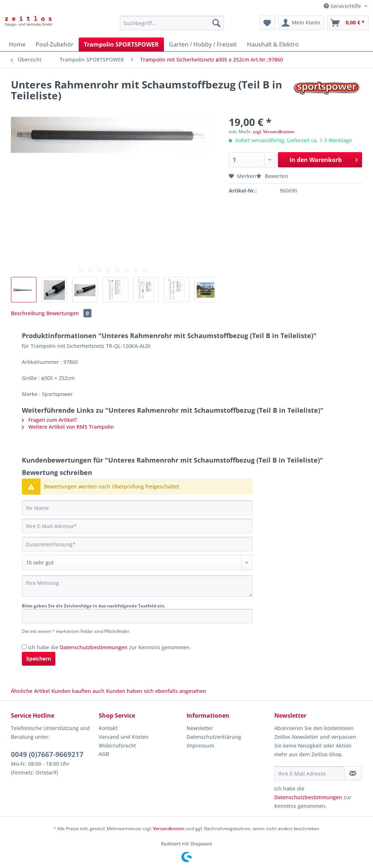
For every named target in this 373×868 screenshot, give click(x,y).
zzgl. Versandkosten (274, 132)
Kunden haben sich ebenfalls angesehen (156, 691)
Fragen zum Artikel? (49, 420)
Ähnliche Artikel (30, 691)
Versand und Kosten (124, 737)
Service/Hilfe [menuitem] (343, 6)
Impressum (200, 746)
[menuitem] (172, 26)
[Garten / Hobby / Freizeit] (203, 44)
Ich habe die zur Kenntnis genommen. (109, 647)
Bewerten (272, 176)
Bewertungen (69, 313)
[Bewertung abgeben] (137, 563)
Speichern (39, 659)
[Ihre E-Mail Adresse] (309, 773)
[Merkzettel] (267, 23)
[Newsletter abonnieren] (353, 773)
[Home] (17, 44)
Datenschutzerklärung (214, 737)
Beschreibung (28, 313)
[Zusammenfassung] (137, 544)
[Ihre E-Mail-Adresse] (137, 526)
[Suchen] (216, 23)
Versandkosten (169, 829)
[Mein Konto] (301, 23)
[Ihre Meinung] (137, 586)
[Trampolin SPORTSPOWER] (121, 44)
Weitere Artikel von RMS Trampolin (68, 427)
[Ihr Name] (137, 508)
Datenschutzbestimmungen (94, 647)
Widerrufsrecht (117, 746)
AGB (104, 754)
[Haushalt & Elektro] (273, 44)
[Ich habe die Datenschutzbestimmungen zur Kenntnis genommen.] (24, 647)
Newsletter (200, 728)
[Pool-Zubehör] (55, 44)
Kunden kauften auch (78, 691)
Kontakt (108, 728)
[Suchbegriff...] (172, 23)
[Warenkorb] (348, 23)
